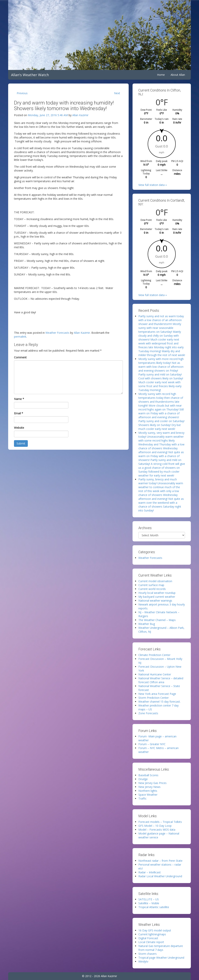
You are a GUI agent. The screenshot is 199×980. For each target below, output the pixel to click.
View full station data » (153, 185)
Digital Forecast (148, 938)
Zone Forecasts (148, 713)
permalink (20, 337)
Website (19, 428)
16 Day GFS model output (155, 930)
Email (19, 413)
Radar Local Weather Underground (160, 876)
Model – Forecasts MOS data (157, 830)
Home (161, 75)
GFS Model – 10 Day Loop (155, 826)
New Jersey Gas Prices (152, 783)
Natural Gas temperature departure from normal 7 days (161, 948)
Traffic (142, 798)
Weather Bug (147, 624)
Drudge (143, 779)
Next (117, 93)
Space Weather (148, 795)
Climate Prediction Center (154, 655)
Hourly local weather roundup (157, 593)
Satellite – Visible (149, 903)
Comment (20, 357)
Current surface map (151, 585)
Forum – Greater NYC (152, 744)
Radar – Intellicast (150, 872)
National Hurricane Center (155, 674)
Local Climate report (151, 942)
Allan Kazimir (80, 115)
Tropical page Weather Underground (161, 958)
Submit (21, 443)
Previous (22, 93)
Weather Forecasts (57, 333)
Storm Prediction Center (154, 698)
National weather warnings (155, 601)
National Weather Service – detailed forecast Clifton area (161, 680)
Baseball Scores (148, 775)
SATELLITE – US (149, 899)
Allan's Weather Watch (30, 75)
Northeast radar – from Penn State (160, 861)
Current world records (152, 589)
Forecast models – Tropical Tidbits (160, 822)
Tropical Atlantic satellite (154, 907)
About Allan (178, 75)
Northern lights (148, 791)
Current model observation (155, 581)
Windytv (143, 961)
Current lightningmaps (152, 934)
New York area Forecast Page (157, 694)
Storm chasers (148, 954)
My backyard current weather (157, 597)
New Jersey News (149, 787)
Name (19, 399)
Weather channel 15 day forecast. (159, 702)
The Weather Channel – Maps (157, 620)
